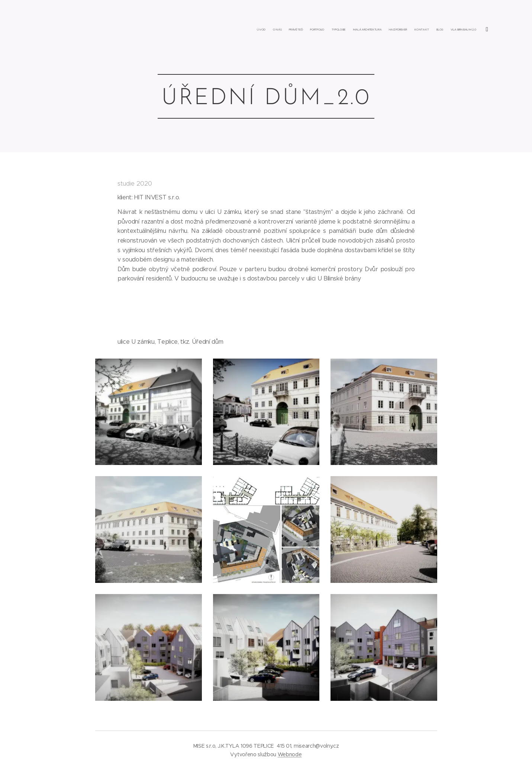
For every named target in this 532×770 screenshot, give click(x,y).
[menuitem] (401, 30)
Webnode (290, 754)
